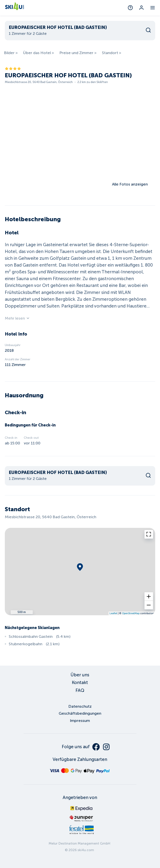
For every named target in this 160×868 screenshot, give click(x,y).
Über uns (80, 675)
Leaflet (113, 613)
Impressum (80, 721)
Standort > (112, 53)
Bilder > (11, 53)
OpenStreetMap (131, 613)
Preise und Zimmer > (78, 53)
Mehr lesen (17, 318)
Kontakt (80, 682)
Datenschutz (80, 706)
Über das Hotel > (38, 53)
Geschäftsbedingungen (80, 713)
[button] (149, 597)
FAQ (80, 690)
